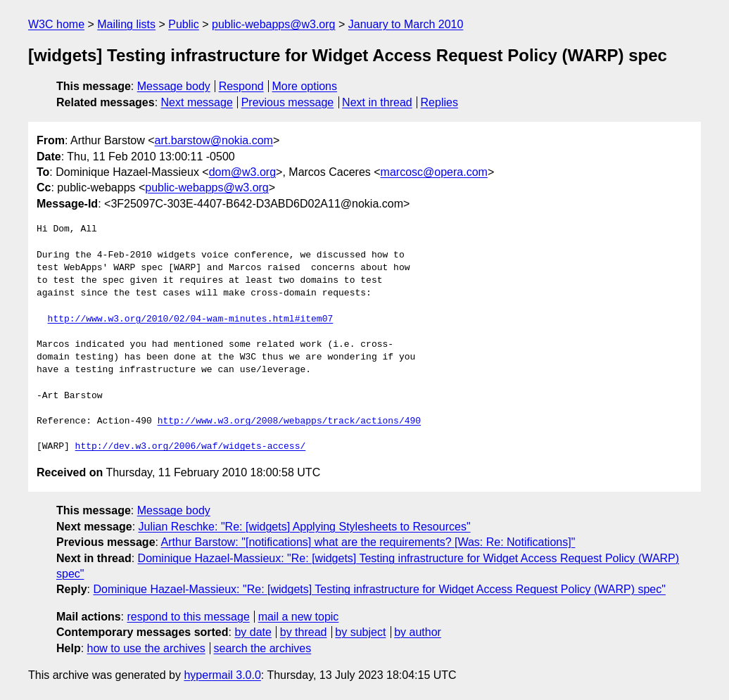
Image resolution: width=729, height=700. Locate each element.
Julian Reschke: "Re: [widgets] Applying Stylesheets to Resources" (305, 527)
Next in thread (377, 102)
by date (253, 632)
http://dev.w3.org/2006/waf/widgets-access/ (191, 447)
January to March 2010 (406, 24)
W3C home (56, 24)
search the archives (263, 648)
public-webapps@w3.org (273, 24)
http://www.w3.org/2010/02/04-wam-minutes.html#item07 (191, 319)
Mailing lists (126, 24)
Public (184, 24)
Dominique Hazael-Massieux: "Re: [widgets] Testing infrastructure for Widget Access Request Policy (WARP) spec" (379, 589)
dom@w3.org (242, 172)
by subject (360, 632)
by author (418, 632)
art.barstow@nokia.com (214, 140)
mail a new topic (299, 617)
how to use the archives (146, 648)
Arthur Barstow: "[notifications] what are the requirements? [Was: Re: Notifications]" (368, 542)
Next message (197, 102)
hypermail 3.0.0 (222, 675)
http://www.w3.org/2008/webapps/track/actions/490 (289, 421)
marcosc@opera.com (434, 172)
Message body (174, 86)
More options (305, 86)
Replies (439, 102)
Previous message (288, 102)
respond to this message (188, 617)
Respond (241, 86)
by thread (304, 632)
